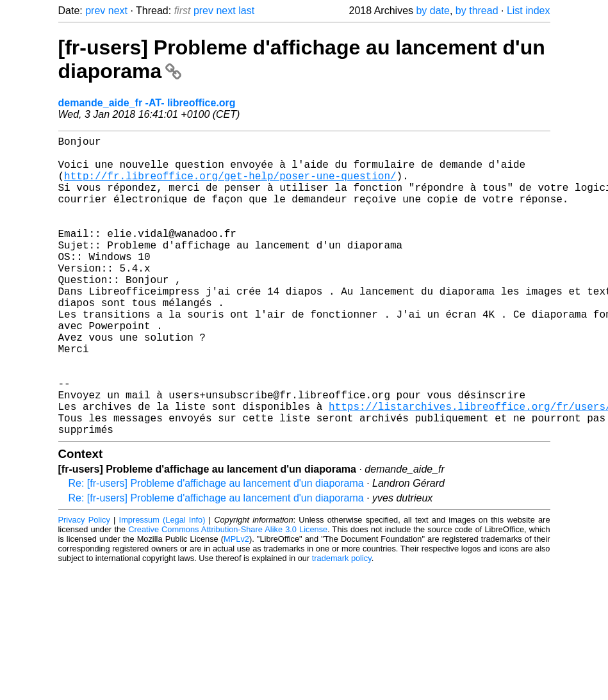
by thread (477, 11)
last (246, 11)
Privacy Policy (84, 586)
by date (432, 11)
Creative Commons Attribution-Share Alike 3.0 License (228, 596)
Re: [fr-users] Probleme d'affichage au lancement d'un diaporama (216, 550)
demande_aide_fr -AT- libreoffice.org (147, 103)
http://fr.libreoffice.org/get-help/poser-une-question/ (230, 186)
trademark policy (342, 625)
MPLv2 (236, 606)
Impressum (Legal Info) (162, 586)
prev (95, 11)
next (118, 11)
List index (529, 11)
